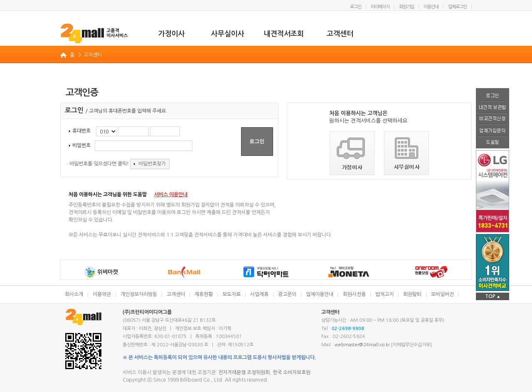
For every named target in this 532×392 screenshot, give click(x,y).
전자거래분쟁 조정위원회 (244, 372)
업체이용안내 (320, 294)
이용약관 (102, 294)
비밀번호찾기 (150, 164)
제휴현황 (204, 294)
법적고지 (384, 294)
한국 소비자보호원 (292, 372)
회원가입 (406, 7)
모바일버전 (442, 294)
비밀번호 (80, 145)
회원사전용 (354, 294)
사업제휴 (259, 294)
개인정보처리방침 (139, 294)
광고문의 (287, 294)
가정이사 (172, 34)
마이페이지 (380, 7)
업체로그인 (457, 7)
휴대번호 (80, 131)
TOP (493, 296)
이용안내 (431, 7)
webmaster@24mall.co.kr (362, 345)
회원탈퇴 (412, 294)
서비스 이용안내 (171, 195)
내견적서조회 (284, 34)
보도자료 (232, 294)
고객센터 (340, 34)
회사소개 (74, 294)
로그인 (356, 7)
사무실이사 (228, 34)
